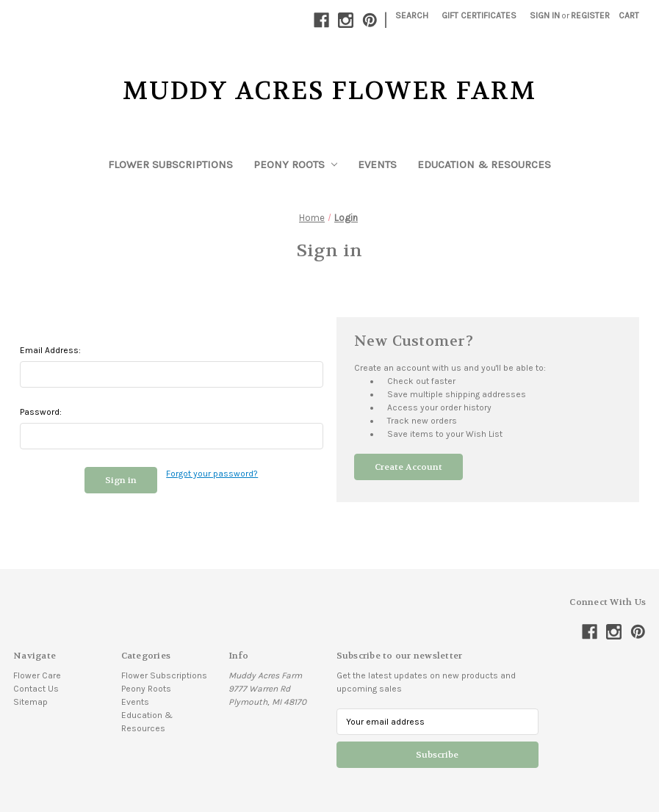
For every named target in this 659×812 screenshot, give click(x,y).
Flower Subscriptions (170, 164)
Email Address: (50, 350)
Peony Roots (295, 164)
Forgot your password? (212, 474)
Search (412, 15)
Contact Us (36, 689)
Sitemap (30, 702)
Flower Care (37, 675)
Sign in (545, 15)
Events (377, 164)
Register (590, 15)
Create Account (408, 467)
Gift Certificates (479, 15)
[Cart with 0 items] (629, 15)
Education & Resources (484, 164)
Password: (41, 412)
